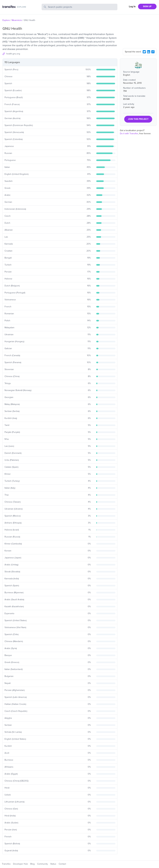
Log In (132, 7)
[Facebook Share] (153, 52)
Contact (62, 864)
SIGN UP (147, 6)
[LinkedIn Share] (149, 52)
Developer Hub (20, 864)
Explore (6, 20)
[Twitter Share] (144, 52)
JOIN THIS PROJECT (138, 119)
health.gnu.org (13, 54)
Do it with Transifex (129, 134)
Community (42, 864)
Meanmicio (17, 20)
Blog (32, 864)
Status (53, 864)
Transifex (6, 864)
